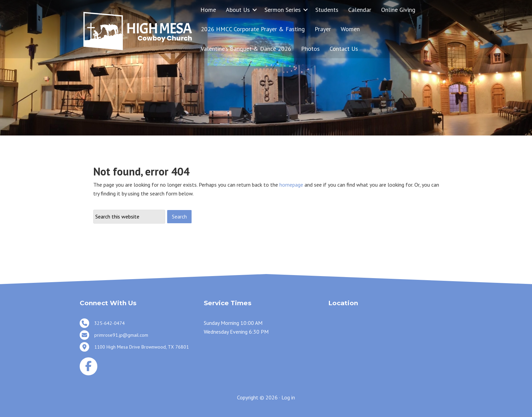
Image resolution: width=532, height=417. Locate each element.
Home (208, 10)
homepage (291, 185)
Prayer (323, 29)
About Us (238, 10)
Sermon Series (283, 10)
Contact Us (344, 49)
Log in (288, 397)
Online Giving (398, 10)
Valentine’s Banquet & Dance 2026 (246, 49)
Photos (310, 49)
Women (350, 29)
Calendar (360, 10)
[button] (255, 10)
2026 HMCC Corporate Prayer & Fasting (253, 29)
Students (327, 10)
